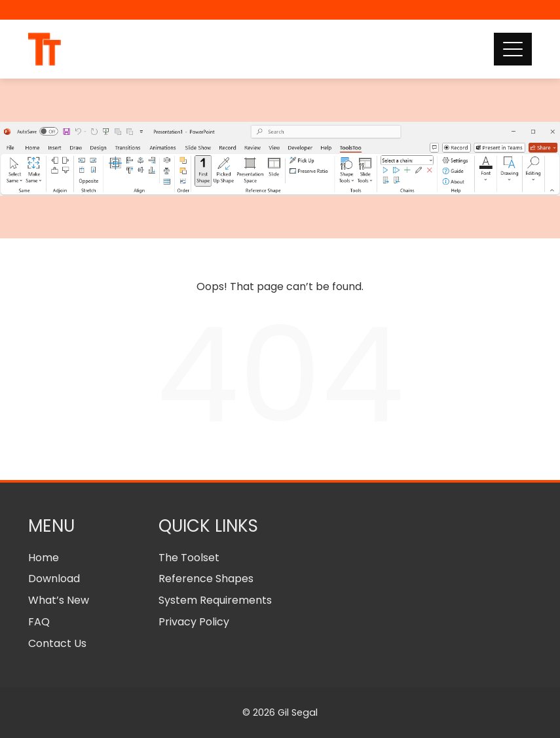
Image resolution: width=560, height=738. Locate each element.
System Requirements (215, 600)
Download (54, 579)
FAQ (39, 622)
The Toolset (189, 558)
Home (44, 558)
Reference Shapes (206, 579)
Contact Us (57, 643)
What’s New (59, 600)
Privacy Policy (194, 622)
